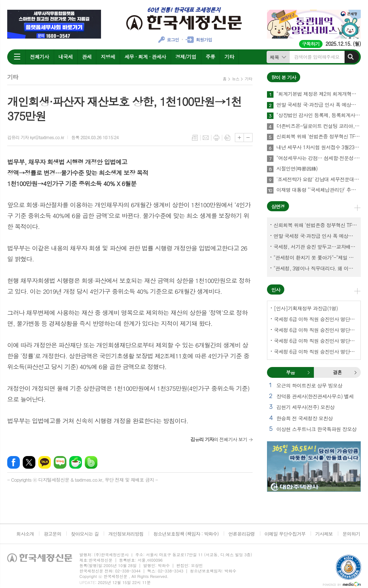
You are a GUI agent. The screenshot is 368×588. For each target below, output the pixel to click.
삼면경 (278, 206)
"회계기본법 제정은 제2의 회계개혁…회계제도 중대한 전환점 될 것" (319, 94)
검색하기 (351, 57)
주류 (210, 57)
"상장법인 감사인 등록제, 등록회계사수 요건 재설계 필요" (319, 115)
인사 (276, 290)
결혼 (355, 372)
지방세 (108, 57)
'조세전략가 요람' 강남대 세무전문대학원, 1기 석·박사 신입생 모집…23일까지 (319, 180)
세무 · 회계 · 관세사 (145, 57)
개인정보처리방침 (126, 534)
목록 (195, 138)
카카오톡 (45, 462)
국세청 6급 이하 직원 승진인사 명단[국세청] (315, 319)
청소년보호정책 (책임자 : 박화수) (186, 534)
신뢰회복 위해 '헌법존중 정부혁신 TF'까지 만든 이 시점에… (319, 137)
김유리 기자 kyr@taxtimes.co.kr (36, 137)
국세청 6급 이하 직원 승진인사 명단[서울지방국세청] (315, 330)
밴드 (91, 462)
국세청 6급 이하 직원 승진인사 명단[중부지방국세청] (315, 341)
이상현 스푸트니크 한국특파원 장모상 (316, 429)
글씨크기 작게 (248, 138)
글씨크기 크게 (239, 138)
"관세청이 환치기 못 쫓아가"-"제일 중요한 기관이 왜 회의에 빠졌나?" (315, 257)
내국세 (65, 57)
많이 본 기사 (284, 77)
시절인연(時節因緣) (297, 169)
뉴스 (236, 79)
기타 (229, 57)
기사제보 (324, 534)
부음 (308, 372)
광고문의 (52, 534)
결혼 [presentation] (337, 372)
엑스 (29, 462)
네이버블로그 (60, 462)
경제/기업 (186, 57)
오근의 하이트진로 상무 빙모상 (309, 385)
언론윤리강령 (242, 534)
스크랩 (227, 138)
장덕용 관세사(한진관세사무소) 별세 (315, 396)
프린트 (216, 138)
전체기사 (40, 57)
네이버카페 (76, 462)
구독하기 (311, 44)
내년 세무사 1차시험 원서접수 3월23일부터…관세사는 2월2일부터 (319, 147)
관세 (87, 57)
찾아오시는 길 (85, 534)
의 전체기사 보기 (219, 439)
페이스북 (14, 462)
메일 (206, 138)
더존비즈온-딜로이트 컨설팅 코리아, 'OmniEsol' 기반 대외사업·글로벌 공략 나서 (319, 126)
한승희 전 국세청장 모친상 (305, 418)
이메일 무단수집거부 (285, 534)
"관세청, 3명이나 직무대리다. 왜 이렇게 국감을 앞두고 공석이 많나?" (315, 268)
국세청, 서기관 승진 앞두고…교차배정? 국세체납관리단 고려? (315, 247)
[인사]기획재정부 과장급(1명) (306, 308)
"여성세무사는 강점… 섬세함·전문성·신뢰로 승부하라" (319, 158)
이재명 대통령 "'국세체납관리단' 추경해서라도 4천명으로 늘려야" (319, 190)
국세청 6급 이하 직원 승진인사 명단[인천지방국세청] (315, 352)
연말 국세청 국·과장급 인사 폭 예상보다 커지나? (319, 105)
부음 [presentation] (290, 372)
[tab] (290, 372)
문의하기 (351, 534)
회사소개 (25, 534)
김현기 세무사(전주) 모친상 (305, 407)
